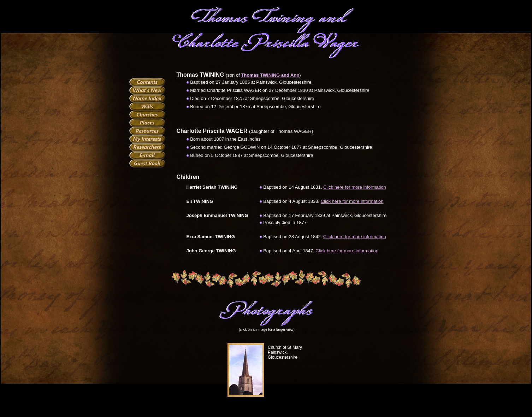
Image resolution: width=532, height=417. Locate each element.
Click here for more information (355, 187)
